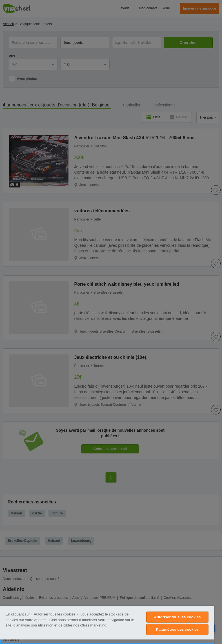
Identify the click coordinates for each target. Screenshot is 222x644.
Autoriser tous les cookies (177, 617)
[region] (107, 625)
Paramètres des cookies (177, 629)
